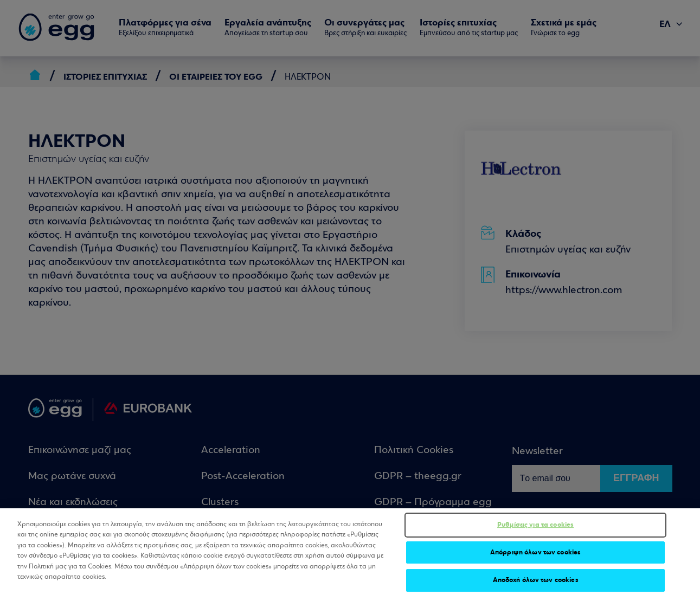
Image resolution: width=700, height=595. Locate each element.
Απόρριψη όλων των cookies (535, 557)
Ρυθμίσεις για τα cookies (535, 529)
